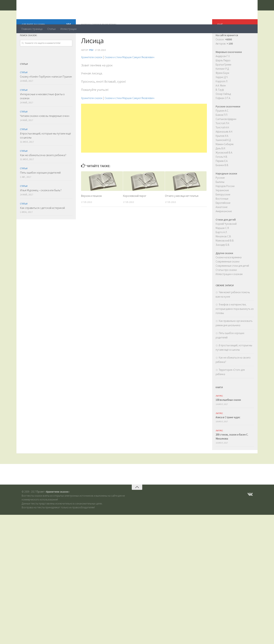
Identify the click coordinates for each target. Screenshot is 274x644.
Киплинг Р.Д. (222, 83)
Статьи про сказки (226, 284)
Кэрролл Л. (222, 95)
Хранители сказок (51, 12)
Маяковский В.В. (225, 255)
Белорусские (223, 208)
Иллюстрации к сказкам (229, 288)
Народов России (225, 200)
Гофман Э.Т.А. (223, 112)
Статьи (51, 29)
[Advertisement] (144, 142)
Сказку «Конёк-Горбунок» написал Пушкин (46, 90)
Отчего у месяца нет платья (182, 209)
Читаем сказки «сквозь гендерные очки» (45, 130)
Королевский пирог (136, 209)
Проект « (53, 506)
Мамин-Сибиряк (225, 158)
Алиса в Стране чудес (228, 431)
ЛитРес (219, 410)
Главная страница (32, 29)
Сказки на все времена (229, 271)
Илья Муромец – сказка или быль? (41, 204)
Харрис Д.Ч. (222, 91)
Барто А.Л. (221, 246)
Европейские (223, 217)
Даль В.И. (221, 162)
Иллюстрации (68, 29)
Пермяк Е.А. (222, 175)
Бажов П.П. (222, 129)
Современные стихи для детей (232, 280)
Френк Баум (222, 87)
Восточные (222, 213)
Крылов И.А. (222, 150)
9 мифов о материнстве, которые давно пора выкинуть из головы (235, 323)
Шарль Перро (223, 74)
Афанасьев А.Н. (224, 146)
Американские (224, 225)
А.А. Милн (221, 99)
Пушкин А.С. (222, 125)
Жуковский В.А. (224, 167)
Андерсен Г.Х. (223, 70)
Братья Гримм (223, 78)
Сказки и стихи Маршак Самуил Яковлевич (138, 71)
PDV (91, 64)
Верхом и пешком (92, 209)
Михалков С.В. (223, 250)
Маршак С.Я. (222, 242)
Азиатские (221, 221)
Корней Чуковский (226, 238)
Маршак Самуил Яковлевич (99, 38)
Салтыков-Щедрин (226, 133)
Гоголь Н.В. (222, 171)
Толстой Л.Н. (223, 137)
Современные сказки (228, 275)
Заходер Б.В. (223, 259)
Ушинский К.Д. (223, 154)
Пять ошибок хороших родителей (40, 186)
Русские (220, 192)
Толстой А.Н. (223, 141)
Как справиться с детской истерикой (42, 222)
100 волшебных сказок (228, 414)
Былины (220, 196)
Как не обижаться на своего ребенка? (43, 169)
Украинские (222, 204)
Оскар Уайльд (223, 108)
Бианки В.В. (222, 179)
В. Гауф (220, 104)
